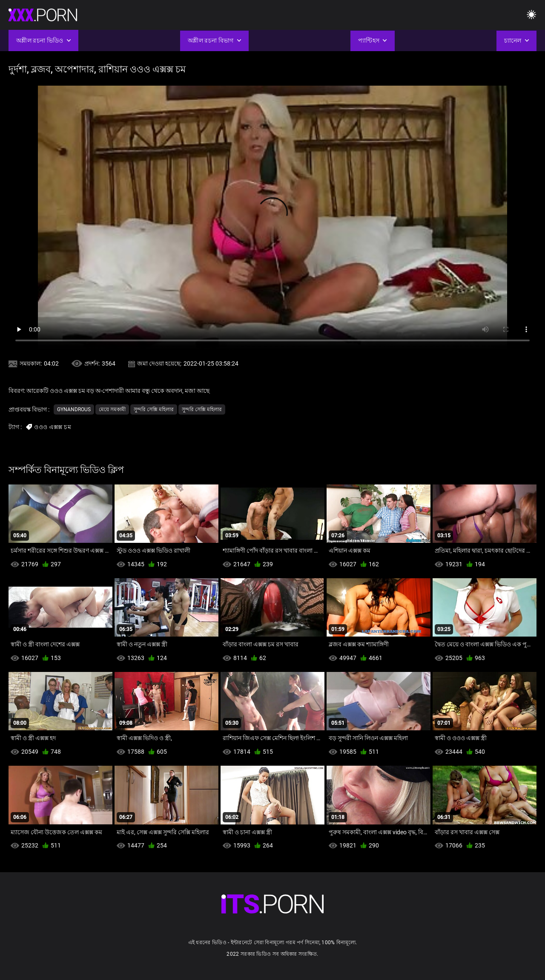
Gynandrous (74, 409)
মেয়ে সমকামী (112, 409)
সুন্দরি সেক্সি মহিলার (154, 409)
